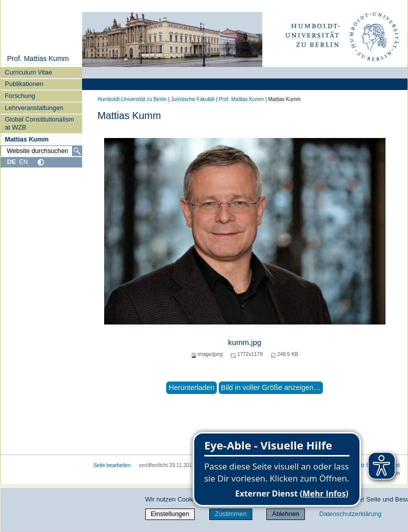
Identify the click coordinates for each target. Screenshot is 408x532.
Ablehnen (286, 514)
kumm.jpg (245, 342)
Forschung (20, 96)
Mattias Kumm (27, 139)
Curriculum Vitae (29, 72)
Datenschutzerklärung (350, 514)
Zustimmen (231, 514)
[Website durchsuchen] (41, 151)
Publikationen (24, 84)
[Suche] (77, 151)
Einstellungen (170, 514)
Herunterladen (191, 387)
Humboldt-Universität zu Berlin (132, 99)
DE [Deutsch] (12, 162)
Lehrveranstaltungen (34, 108)
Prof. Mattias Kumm (38, 58)
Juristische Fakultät (193, 99)
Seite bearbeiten (112, 465)
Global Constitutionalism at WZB (40, 123)
